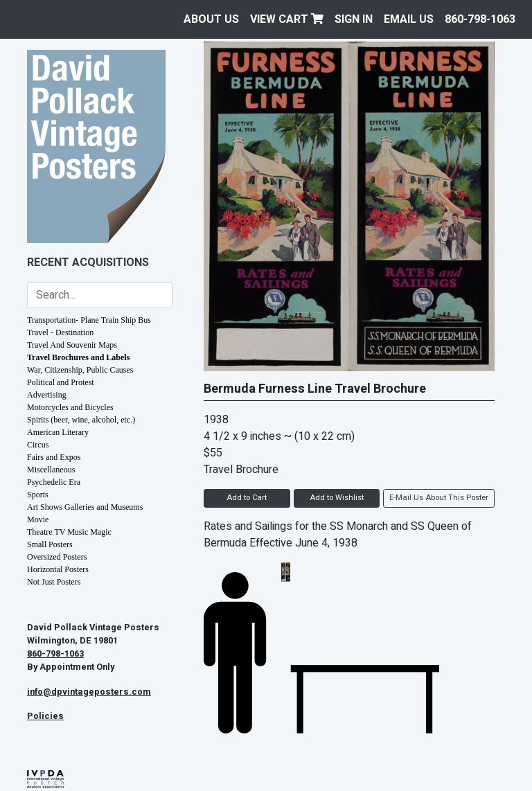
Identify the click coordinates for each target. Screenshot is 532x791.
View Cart (287, 19)
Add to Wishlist (337, 498)
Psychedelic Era (54, 482)
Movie (38, 519)
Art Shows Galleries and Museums (85, 507)
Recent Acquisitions (88, 263)
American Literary (58, 432)
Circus (38, 445)
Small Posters (50, 544)
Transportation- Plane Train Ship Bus (89, 320)
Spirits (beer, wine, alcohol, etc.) (81, 420)
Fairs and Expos (54, 457)
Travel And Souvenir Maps (72, 345)
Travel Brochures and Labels (78, 357)
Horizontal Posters (58, 569)
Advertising (47, 395)
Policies (45, 716)
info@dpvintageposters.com (89, 692)
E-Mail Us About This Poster (439, 498)
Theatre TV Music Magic (69, 532)
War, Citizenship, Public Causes (80, 370)
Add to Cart (247, 498)
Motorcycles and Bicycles (70, 407)
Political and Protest (61, 382)
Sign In (354, 19)
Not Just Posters (54, 582)
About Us (211, 19)
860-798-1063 (480, 19)
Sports (38, 495)
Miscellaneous (51, 470)
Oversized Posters (57, 557)
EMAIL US (409, 19)
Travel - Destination (60, 332)
